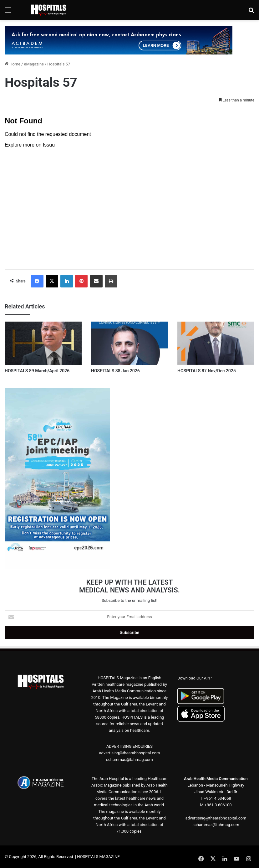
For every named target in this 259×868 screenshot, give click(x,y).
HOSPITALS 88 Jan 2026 (115, 371)
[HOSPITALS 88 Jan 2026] (129, 343)
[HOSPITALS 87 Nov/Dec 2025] (216, 343)
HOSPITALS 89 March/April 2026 (37, 371)
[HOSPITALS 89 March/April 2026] (43, 343)
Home (13, 64)
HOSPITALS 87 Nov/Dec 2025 (207, 371)
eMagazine (34, 64)
